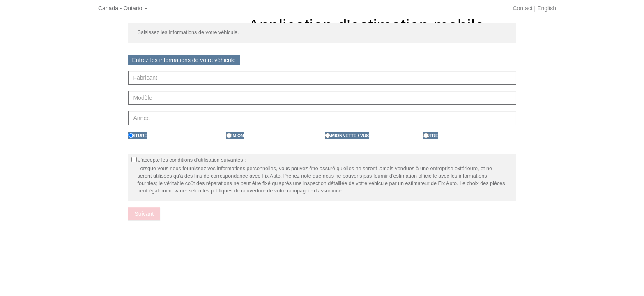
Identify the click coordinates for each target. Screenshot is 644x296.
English (547, 8)
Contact (522, 8)
